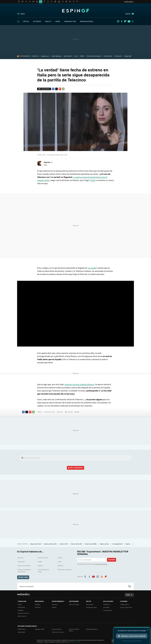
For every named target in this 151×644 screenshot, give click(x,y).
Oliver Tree (35, 56)
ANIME (58, 21)
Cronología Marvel (117, 544)
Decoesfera (106, 607)
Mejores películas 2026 (51, 544)
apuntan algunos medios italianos (79, 384)
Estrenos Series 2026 (76, 544)
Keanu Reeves (68, 56)
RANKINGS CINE (70, 21)
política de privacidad (101, 564)
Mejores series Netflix (91, 544)
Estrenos (21, 558)
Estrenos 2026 (64, 544)
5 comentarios (45, 89)
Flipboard (125, 21)
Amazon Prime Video (24, 566)
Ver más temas (23, 577)
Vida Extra (38, 607)
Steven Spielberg (56, 56)
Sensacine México (57, 629)
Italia (78, 412)
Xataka (20, 604)
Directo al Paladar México (74, 630)
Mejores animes (104, 544)
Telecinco (60, 412)
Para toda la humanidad (94, 56)
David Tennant (108, 56)
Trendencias (107, 604)
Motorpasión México (92, 629)
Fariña (93, 180)
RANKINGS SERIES (87, 21)
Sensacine (55, 604)
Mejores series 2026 (36, 544)
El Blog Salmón (125, 604)
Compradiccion (108, 610)
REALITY (48, 21)
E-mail (63, 89)
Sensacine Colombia (58, 632)
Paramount (118, 56)
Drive (76, 56)
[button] (48, 162)
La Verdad (70, 412)
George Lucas (45, 56)
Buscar (130, 586)
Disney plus (21, 562)
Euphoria (40, 566)
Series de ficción (50, 412)
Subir (128, 595)
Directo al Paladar (74, 604)
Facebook (122, 21)
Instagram (118, 21)
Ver (77, 468)
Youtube (129, 21)
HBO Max (60, 566)
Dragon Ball (128, 56)
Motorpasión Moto (91, 607)
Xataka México (22, 629)
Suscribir (112, 560)
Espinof (75, 11)
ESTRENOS (37, 21)
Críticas (60, 558)
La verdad (92, 268)
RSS (102, 576)
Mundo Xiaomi (22, 616)
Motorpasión (90, 604)
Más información (76, 642)
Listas (60, 562)
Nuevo (128, 14)
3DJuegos (38, 604)
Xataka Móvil (21, 607)
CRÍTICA (26, 21)
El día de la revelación (64, 570)
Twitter (133, 21)
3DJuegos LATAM (39, 629)
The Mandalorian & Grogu (43, 571)
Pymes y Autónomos (126, 607)
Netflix (82, 56)
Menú (23, 14)
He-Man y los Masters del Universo (24, 571)
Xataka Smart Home (23, 613)
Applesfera (21, 610)
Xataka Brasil (21, 632)
